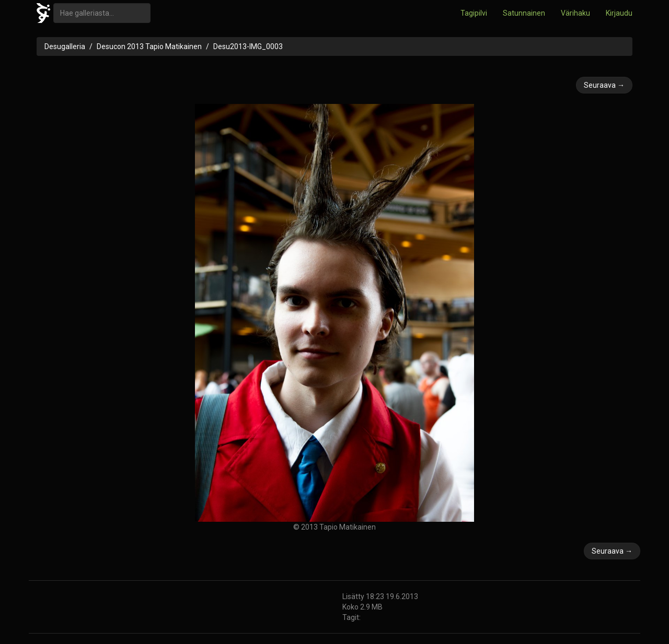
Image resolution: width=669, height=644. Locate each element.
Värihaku (575, 13)
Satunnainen (524, 13)
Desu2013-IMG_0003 (248, 46)
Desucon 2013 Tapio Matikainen (149, 46)
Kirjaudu (619, 13)
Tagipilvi (474, 13)
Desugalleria (65, 46)
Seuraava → (604, 85)
